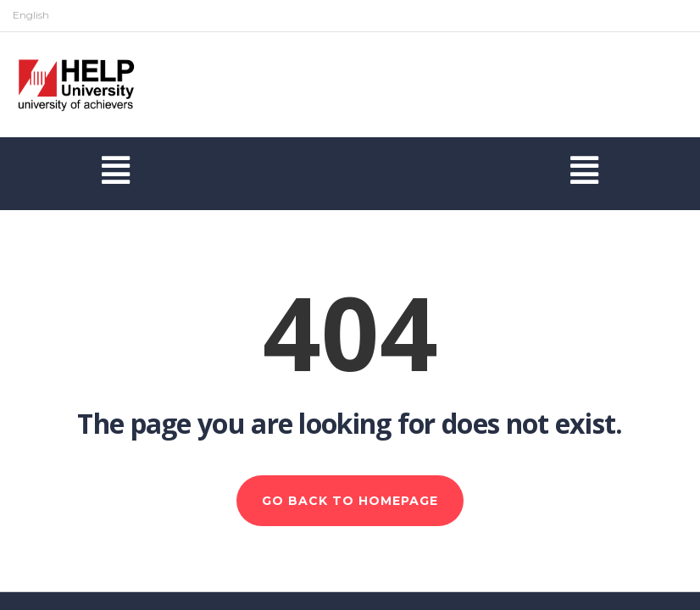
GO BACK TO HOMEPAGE (350, 501)
